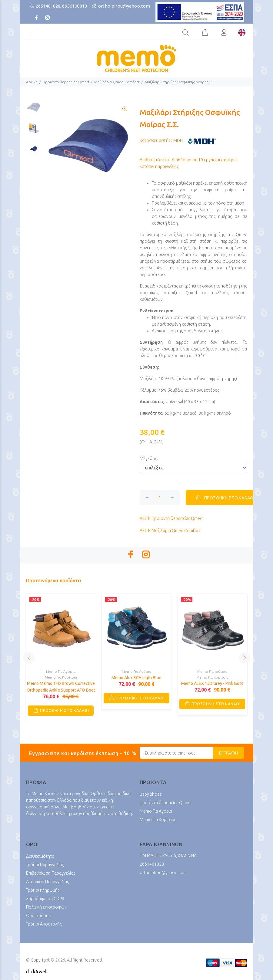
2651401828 (48, 6)
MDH (178, 140)
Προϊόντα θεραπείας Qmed (66, 82)
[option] (33, 110)
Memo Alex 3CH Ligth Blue (136, 678)
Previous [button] (29, 658)
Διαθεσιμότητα (40, 856)
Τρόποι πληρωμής (43, 890)
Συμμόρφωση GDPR (45, 899)
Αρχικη (32, 82)
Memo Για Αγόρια (61, 671)
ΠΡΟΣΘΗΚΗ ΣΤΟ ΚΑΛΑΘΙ (225, 498)
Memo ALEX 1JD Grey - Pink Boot (212, 683)
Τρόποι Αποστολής (44, 924)
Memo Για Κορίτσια (61, 677)
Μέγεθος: (149, 459)
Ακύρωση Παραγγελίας (47, 882)
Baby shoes (151, 794)
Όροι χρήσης (38, 916)
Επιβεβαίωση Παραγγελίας (51, 873)
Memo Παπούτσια (212, 671)
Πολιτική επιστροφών (46, 907)
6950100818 (75, 6)
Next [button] (245, 658)
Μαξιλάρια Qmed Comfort (117, 82)
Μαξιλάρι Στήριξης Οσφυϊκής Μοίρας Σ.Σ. (180, 82)
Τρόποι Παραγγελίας (45, 865)
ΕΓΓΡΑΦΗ (229, 753)
